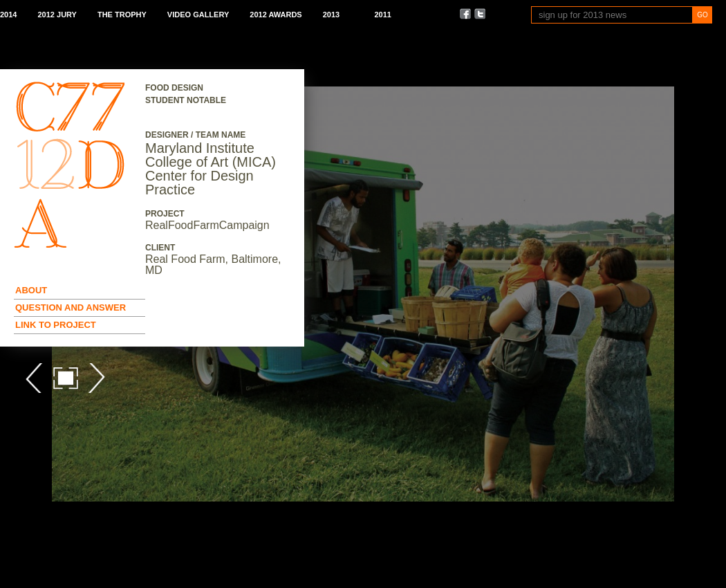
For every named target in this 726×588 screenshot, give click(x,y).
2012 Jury (57, 15)
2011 (382, 15)
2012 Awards (276, 15)
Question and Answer (71, 307)
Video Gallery (198, 15)
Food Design (174, 88)
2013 (331, 15)
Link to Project (56, 325)
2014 (8, 15)
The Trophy (122, 15)
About (31, 290)
